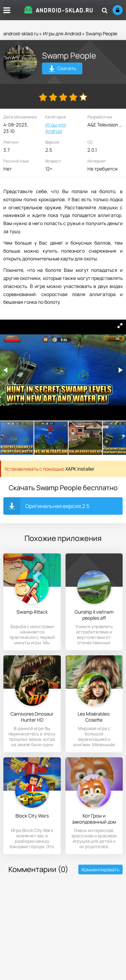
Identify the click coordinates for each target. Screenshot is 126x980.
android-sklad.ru (21, 33)
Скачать (62, 69)
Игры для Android (62, 33)
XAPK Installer (80, 469)
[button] (120, 326)
